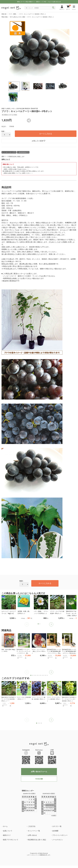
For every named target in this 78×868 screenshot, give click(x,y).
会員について (8, 831)
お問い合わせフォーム (39, 772)
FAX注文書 (39, 779)
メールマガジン (58, 840)
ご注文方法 (32, 826)
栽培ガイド (7, 835)
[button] (51, 624)
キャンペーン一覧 (34, 831)
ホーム (5, 826)
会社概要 (55, 831)
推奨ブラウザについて (11, 840)
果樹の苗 (4, 14)
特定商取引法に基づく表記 (37, 840)
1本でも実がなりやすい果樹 (17, 17)
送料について (6, 159)
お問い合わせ (32, 835)
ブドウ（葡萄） (13, 14)
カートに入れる (46, 134)
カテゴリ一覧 (57, 826)
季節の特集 (5, 17)
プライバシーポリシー (60, 835)
